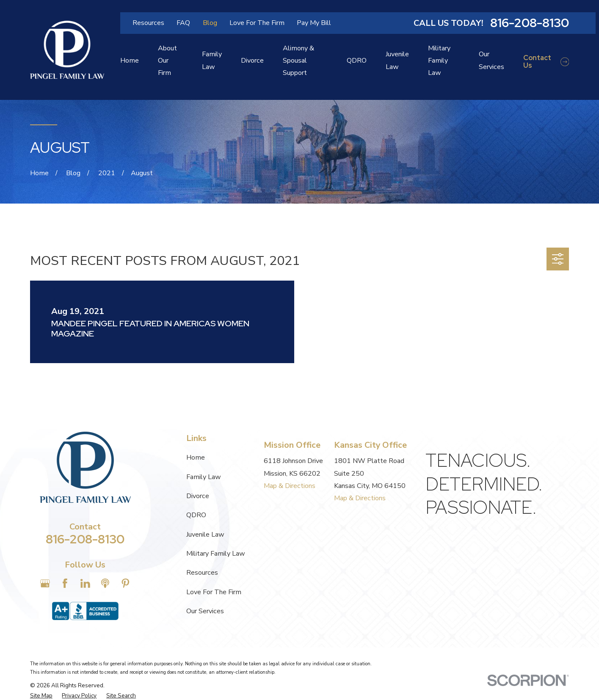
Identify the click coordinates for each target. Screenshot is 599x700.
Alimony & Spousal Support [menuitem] (298, 61)
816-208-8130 (530, 23)
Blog (210, 23)
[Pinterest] (126, 583)
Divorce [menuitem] (252, 61)
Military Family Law (216, 554)
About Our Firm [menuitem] (167, 61)
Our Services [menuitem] (491, 60)
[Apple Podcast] (105, 583)
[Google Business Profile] (45, 583)
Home (196, 457)
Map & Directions (290, 486)
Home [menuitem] (130, 61)
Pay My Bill (314, 23)
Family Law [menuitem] (212, 60)
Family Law (204, 477)
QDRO (196, 515)
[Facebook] (65, 583)
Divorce (198, 496)
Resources (148, 23)
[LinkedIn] (85, 583)
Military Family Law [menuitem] (439, 61)
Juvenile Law (205, 535)
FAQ (183, 23)
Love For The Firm (257, 23)
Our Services (205, 611)
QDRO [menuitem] (357, 61)
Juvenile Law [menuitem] (397, 60)
